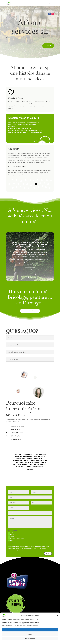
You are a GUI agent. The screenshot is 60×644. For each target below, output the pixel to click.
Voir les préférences (30, 638)
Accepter (30, 630)
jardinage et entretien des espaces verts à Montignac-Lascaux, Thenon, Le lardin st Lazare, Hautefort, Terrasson (30, 244)
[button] (58, 616)
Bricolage (12, 537)
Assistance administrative (16, 539)
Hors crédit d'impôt (30, 311)
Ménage (11, 535)
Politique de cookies (29, 642)
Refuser (30, 634)
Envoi (48, 553)
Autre (11, 541)
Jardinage (30, 269)
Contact (48, 46)
